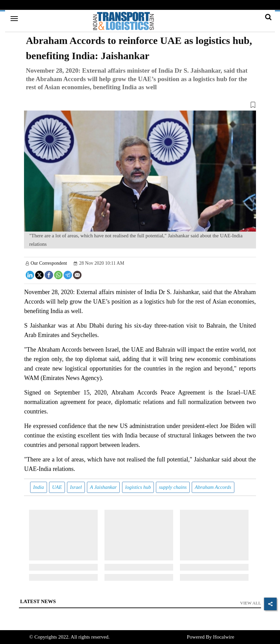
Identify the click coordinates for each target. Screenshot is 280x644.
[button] (140, 106)
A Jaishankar (103, 487)
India (39, 487)
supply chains (173, 487)
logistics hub (138, 487)
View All (251, 603)
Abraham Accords (213, 487)
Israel (76, 487)
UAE (57, 487)
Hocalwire (224, 637)
